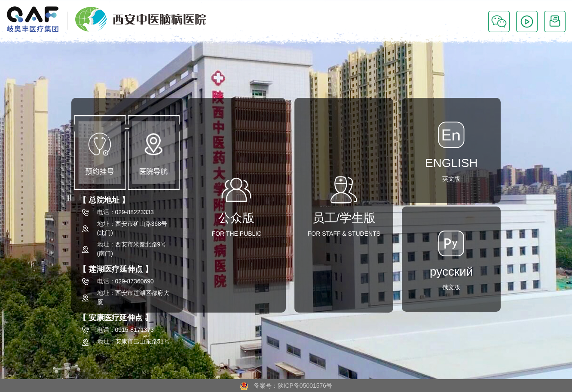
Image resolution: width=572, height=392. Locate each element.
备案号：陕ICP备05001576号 (286, 386)
